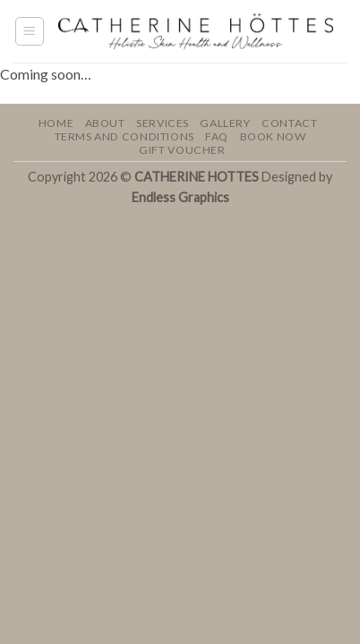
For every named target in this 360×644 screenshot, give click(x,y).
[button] (30, 31)
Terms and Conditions (124, 136)
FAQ (217, 136)
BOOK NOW (273, 136)
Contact (289, 123)
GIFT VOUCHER (182, 150)
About (105, 123)
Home (56, 123)
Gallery (225, 123)
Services (163, 123)
